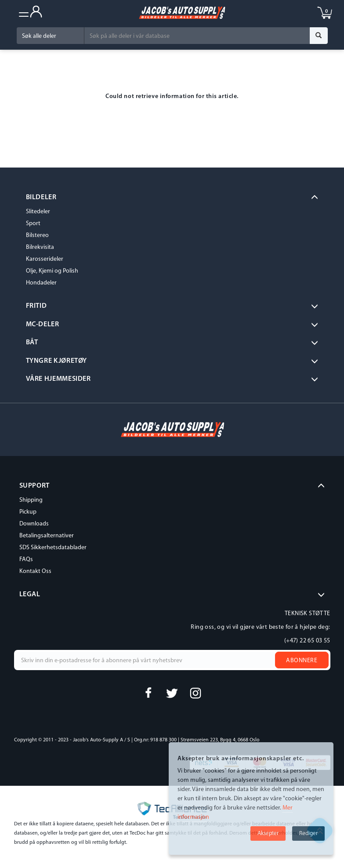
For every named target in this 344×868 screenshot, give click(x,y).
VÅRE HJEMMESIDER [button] (58, 379)
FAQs (26, 560)
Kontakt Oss (35, 571)
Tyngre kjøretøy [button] (57, 361)
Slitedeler (38, 212)
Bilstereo (37, 235)
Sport (33, 224)
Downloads (34, 524)
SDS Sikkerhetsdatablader (53, 548)
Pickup (28, 512)
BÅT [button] (32, 343)
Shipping (31, 500)
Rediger (308, 833)
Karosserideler (45, 259)
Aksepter (268, 833)
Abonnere (302, 661)
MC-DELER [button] (43, 325)
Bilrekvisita (40, 247)
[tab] (172, 198)
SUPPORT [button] (34, 486)
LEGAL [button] (30, 594)
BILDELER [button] (41, 197)
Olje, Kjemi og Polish (52, 271)
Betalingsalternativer (47, 536)
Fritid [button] (36, 306)
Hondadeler (41, 283)
